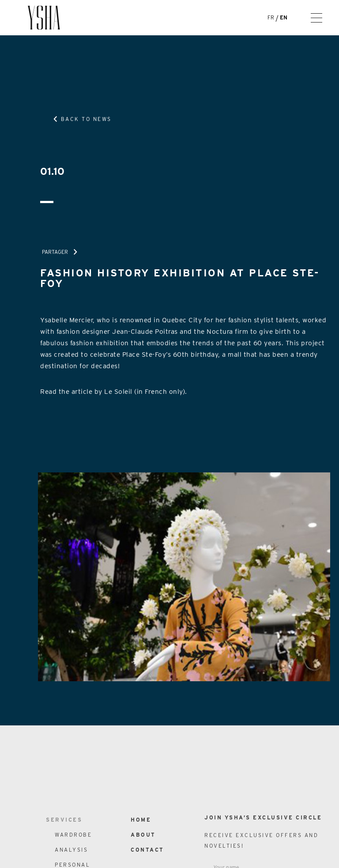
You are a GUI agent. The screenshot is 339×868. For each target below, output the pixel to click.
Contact (147, 850)
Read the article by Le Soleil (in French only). (114, 391)
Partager (55, 252)
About (143, 835)
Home (141, 820)
